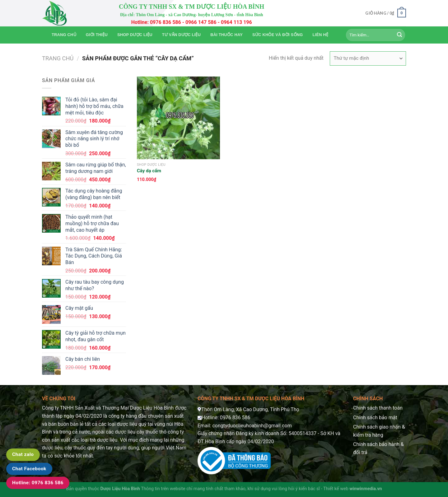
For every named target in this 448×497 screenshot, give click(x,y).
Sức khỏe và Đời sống (278, 35)
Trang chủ (64, 35)
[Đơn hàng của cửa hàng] (368, 58)
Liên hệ (321, 35)
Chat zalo (23, 454)
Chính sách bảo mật (375, 418)
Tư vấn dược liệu (181, 35)
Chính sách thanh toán (378, 408)
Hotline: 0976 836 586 (38, 483)
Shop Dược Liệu (135, 35)
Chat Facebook (29, 469)
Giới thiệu (97, 35)
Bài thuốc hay (226, 35)
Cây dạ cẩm (149, 171)
